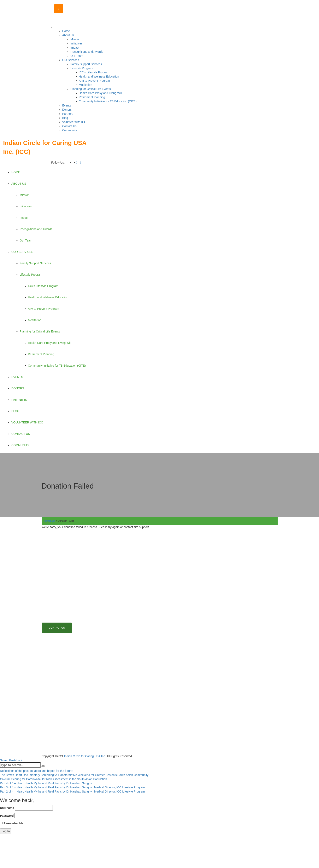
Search (5, 760)
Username (7, 808)
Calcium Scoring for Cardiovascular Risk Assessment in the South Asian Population (54, 779)
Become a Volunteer (67, 664)
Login (20, 760)
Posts (13, 760)
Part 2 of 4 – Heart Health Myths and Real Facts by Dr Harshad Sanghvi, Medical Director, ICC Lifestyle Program (72, 791)
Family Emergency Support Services (80, 672)
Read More (51, 579)
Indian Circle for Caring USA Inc (85, 756)
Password (7, 816)
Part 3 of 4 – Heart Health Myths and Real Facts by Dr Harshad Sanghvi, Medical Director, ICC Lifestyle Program (72, 787)
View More (103, 713)
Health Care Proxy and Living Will (78, 687)
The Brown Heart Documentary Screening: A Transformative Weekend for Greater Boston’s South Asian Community (74, 775)
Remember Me (12, 823)
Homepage (50, 521)
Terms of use (61, 695)
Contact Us (57, 628)
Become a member (66, 656)
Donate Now (60, 648)
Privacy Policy (62, 703)
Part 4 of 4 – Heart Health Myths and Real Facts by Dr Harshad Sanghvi (46, 783)
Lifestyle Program (65, 680)
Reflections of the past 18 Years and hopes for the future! (37, 771)
